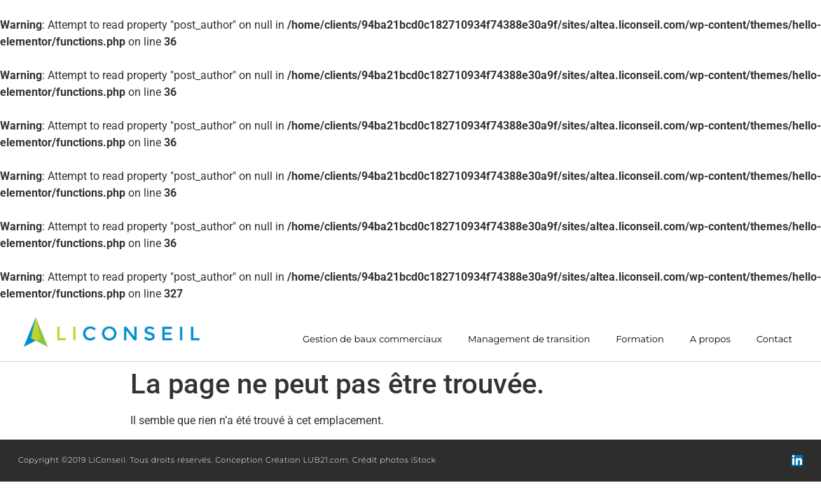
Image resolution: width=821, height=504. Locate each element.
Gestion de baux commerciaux (372, 339)
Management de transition (529, 339)
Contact (774, 339)
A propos (710, 339)
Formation (640, 339)
